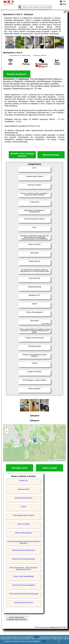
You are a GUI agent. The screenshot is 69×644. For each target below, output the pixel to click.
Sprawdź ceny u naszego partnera (22, 155)
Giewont (24, 507)
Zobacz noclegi (50, 468)
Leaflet (51, 460)
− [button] (7, 431)
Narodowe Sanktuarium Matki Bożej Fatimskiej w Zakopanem (24, 542)
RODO (44, 641)
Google (37, 637)
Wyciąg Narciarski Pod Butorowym (24, 550)
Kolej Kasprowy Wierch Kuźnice (24, 515)
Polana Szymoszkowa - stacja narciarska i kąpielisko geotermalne (24, 569)
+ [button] (7, 428)
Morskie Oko (24, 481)
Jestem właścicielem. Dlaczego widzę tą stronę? (17, 618)
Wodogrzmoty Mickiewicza (24, 498)
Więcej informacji (51, 155)
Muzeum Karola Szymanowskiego (24, 559)
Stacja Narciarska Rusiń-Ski (24, 603)
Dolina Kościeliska (24, 524)
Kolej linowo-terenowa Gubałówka (24, 585)
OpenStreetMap (60, 460)
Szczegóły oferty (19, 468)
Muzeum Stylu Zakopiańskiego (24, 576)
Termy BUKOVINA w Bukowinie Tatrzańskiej (24, 594)
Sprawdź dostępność (17, 74)
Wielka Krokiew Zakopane (24, 533)
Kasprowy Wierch (24, 489)
